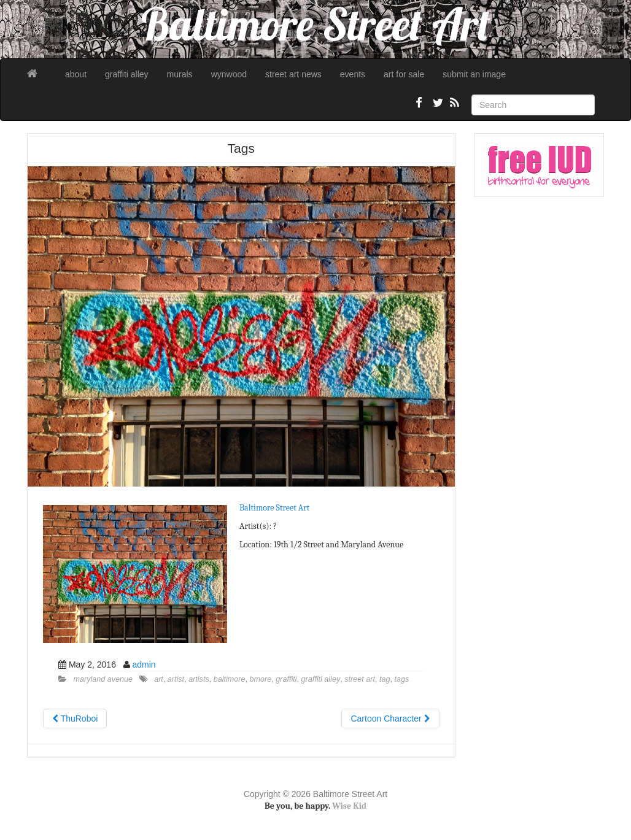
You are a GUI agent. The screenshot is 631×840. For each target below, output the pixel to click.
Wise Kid (349, 806)
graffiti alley (127, 74)
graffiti (286, 679)
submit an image (474, 74)
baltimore (230, 679)
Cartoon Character (390, 719)
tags (401, 679)
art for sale (404, 74)
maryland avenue (103, 679)
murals (180, 74)
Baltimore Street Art (274, 508)
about (76, 74)
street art (360, 679)
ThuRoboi (75, 719)
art (159, 679)
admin (144, 665)
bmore (261, 679)
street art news (293, 74)
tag (385, 679)
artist (176, 679)
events (353, 74)
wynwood (229, 74)
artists (199, 679)
